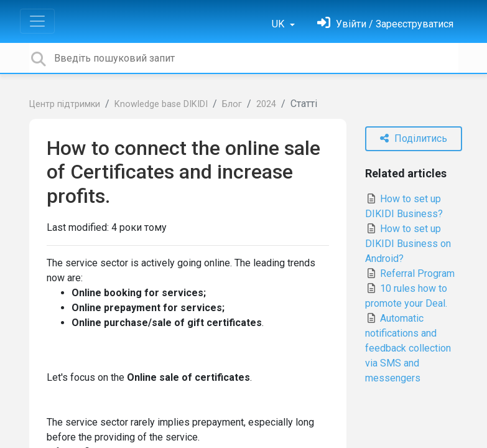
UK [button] (279, 24)
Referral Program (410, 273)
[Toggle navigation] (37, 21)
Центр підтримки (65, 104)
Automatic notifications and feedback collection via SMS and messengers (408, 348)
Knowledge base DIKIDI (161, 104)
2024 (266, 104)
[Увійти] (385, 24)
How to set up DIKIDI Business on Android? (408, 244)
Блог (232, 104)
